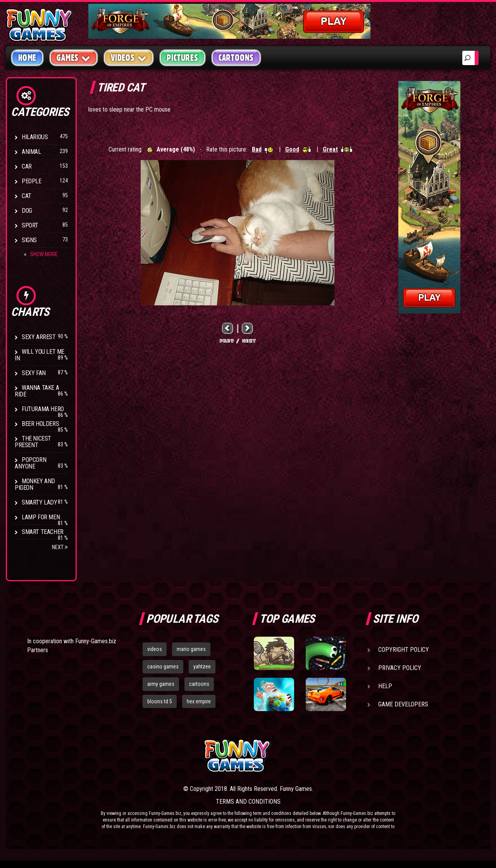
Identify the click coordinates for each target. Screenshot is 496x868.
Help (385, 686)
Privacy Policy (400, 668)
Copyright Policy (404, 650)
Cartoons (236, 58)
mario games (191, 649)
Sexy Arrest (39, 337)
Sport (30, 225)
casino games (163, 666)
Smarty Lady (40, 502)
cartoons (199, 684)
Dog (27, 211)
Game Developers (403, 704)
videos (155, 649)
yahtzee (202, 666)
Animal (31, 152)
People (32, 181)
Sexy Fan (34, 373)
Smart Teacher (43, 532)
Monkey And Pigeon (35, 484)
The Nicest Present (33, 442)
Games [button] (74, 58)
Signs (29, 240)
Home (27, 58)
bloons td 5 (160, 701)
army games (161, 684)
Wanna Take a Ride (37, 391)
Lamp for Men (41, 517)
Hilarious (35, 137)
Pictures (182, 58)
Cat (27, 196)
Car (27, 166)
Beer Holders (40, 424)
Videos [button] (129, 58)
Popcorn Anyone (30, 463)
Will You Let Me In (40, 355)
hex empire (199, 701)
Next (60, 547)
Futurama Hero (43, 409)
